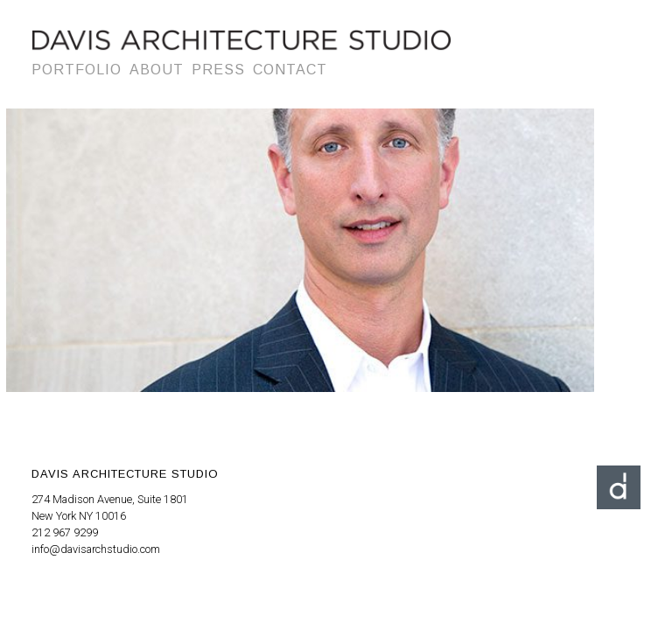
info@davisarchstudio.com (96, 549)
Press (218, 70)
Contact (290, 70)
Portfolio (77, 70)
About (157, 70)
